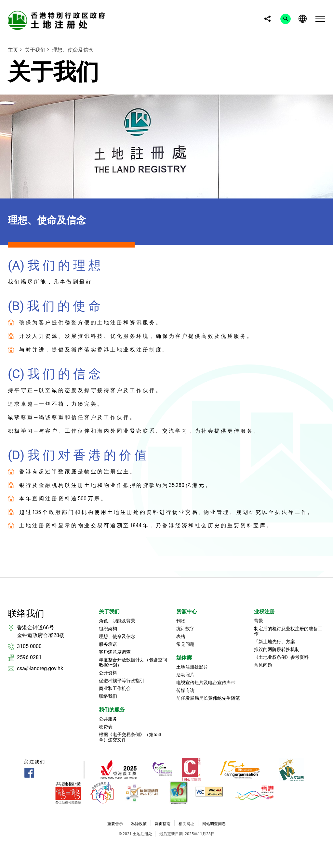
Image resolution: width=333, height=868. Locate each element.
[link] (58, 20)
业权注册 (264, 612)
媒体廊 (184, 658)
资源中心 (187, 612)
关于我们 (35, 50)
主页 (13, 50)
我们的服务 (112, 710)
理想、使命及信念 (73, 50)
